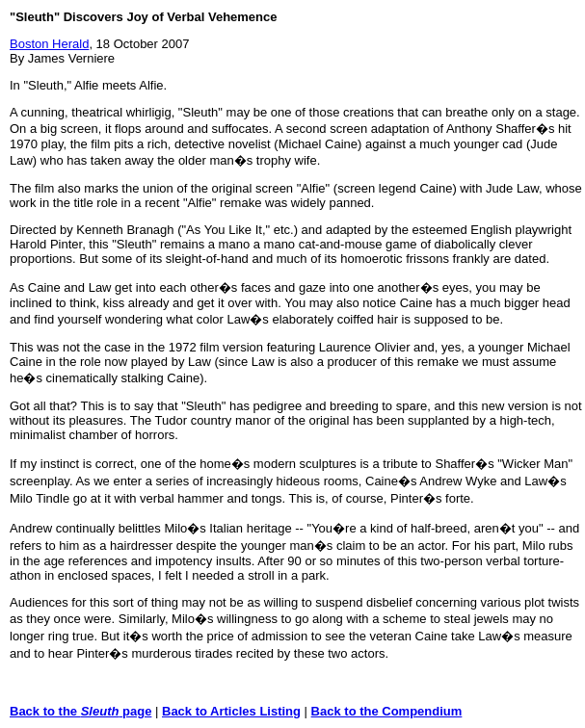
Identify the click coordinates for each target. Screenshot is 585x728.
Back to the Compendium (387, 711)
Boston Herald (49, 44)
